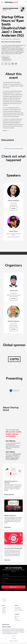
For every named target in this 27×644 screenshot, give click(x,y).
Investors (4, 607)
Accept (13, 636)
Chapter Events (18, 609)
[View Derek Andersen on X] (13, 198)
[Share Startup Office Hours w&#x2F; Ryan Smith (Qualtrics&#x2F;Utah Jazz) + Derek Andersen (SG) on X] (6, 64)
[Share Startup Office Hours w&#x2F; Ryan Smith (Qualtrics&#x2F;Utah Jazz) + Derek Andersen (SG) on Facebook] (3, 64)
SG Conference (18, 607)
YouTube (16, 619)
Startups (4, 610)
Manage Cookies (13, 641)
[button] (25, 2)
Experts (4, 609)
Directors (4, 613)
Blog (16, 618)
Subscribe (13, 587)
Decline (13, 638)
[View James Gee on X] (13, 288)
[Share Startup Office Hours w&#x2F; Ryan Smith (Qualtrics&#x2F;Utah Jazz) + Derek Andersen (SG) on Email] (13, 64)
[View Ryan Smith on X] (13, 228)
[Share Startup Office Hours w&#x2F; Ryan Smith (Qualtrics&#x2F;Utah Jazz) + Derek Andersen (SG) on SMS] (16, 64)
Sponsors (4, 611)
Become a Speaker (18, 610)
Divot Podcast (17, 620)
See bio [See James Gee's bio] (14, 298)
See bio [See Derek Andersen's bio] (14, 208)
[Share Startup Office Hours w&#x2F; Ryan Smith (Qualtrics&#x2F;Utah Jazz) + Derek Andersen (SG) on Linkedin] (9, 64)
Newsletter (17, 616)
